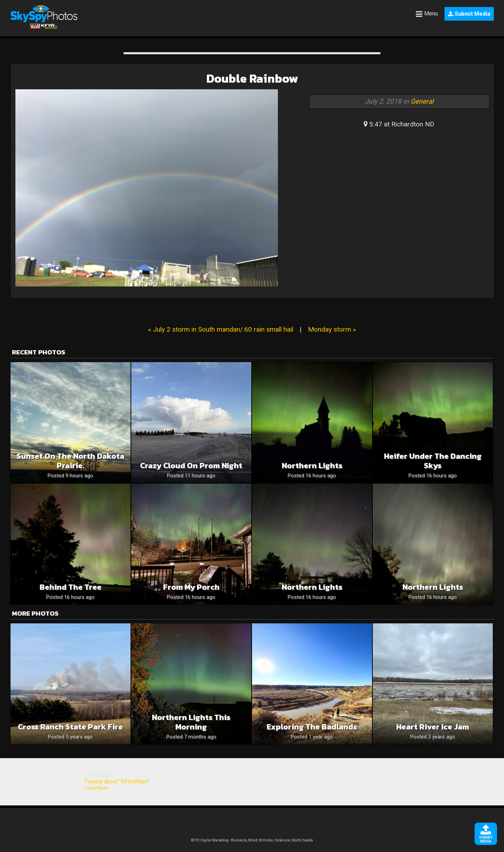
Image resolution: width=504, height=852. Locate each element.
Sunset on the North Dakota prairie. (70, 461)
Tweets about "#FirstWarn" (117, 781)
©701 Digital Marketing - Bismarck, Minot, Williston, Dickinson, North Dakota (252, 840)
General (422, 101)
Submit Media (469, 14)
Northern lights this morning (191, 722)
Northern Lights (312, 466)
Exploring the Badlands (312, 727)
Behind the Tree (71, 587)
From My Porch (191, 587)
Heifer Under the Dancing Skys (433, 461)
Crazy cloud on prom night (191, 466)
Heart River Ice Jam (433, 727)
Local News (96, 788)
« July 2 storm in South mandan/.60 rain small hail (221, 329)
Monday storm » (332, 329)
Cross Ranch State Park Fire (70, 727)
